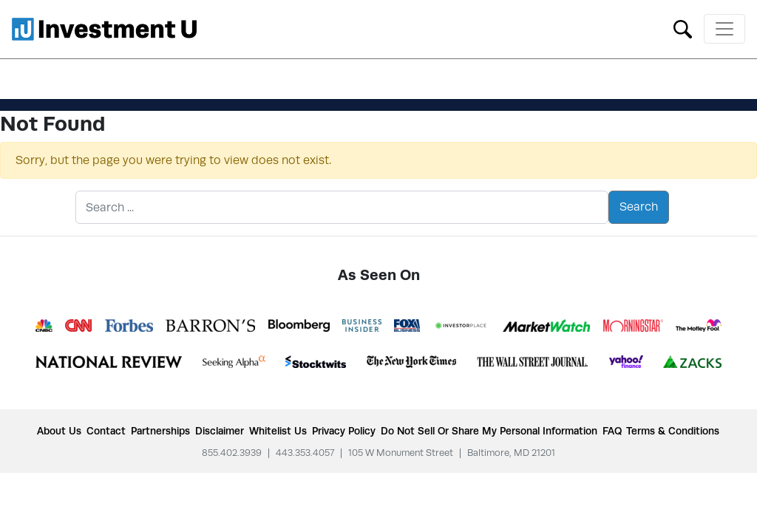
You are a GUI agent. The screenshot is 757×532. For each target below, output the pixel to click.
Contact (106, 431)
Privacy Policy (344, 431)
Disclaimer (220, 431)
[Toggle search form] (683, 28)
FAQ (612, 431)
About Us (59, 431)
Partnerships (160, 431)
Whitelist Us (278, 431)
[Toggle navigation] (724, 29)
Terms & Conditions (673, 431)
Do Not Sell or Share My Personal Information (489, 431)
